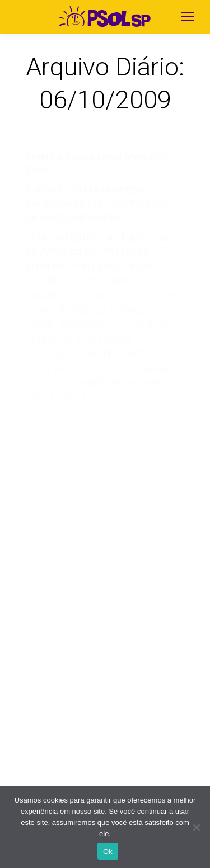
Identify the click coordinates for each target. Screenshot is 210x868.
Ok (108, 852)
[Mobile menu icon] (188, 17)
